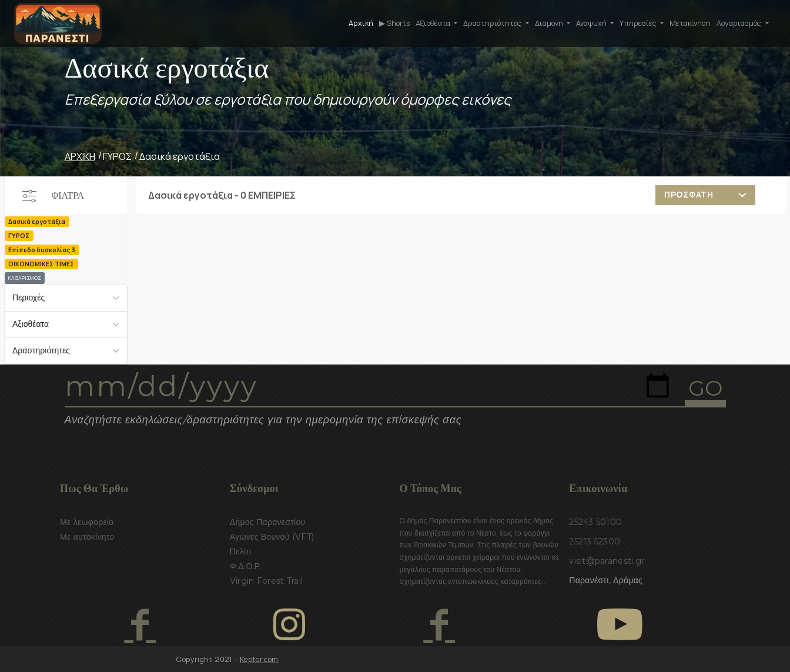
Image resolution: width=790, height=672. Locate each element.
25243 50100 (595, 522)
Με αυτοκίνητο (87, 537)
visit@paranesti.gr (607, 561)
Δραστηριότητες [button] (493, 23)
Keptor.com (259, 659)
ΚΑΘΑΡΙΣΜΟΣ (25, 278)
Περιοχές (29, 297)
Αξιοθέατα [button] (434, 23)
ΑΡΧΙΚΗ (80, 156)
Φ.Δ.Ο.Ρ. (246, 566)
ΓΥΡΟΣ (117, 156)
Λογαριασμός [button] (740, 23)
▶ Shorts (394, 23)
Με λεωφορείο (87, 522)
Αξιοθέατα (31, 324)
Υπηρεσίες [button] (639, 23)
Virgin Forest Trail (266, 581)
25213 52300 (595, 541)
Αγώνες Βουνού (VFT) (272, 537)
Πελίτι (241, 551)
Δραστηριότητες (41, 350)
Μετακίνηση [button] (690, 23)
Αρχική (361, 23)
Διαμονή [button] (550, 23)
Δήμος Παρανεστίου (268, 522)
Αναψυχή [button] (592, 23)
